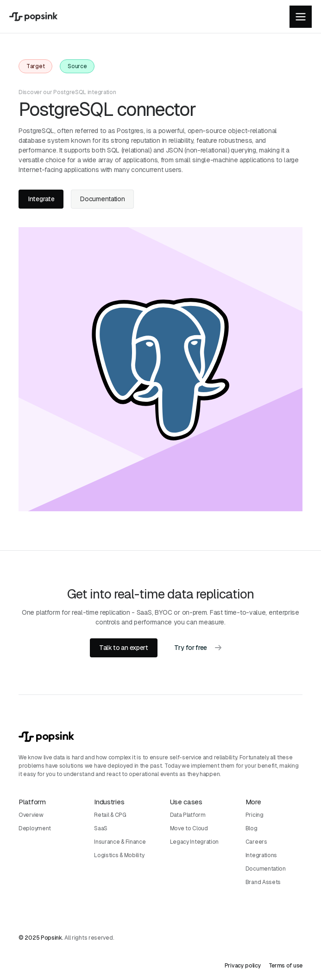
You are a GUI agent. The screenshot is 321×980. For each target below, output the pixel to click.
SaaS (101, 828)
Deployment (35, 828)
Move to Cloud (189, 828)
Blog (252, 828)
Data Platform (188, 815)
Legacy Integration (195, 842)
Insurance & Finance (120, 842)
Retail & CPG (110, 815)
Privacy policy (243, 966)
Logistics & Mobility (119, 855)
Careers (256, 842)
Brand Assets (263, 882)
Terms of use (286, 966)
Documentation (266, 869)
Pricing (255, 815)
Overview (31, 815)
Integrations (261, 855)
